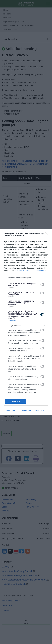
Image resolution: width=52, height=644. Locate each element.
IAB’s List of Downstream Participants (30, 271)
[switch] (42, 284)
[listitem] (26, 279)
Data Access (26, 410)
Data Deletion (12, 410)
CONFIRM (16, 401)
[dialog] (26, 322)
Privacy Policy (40, 410)
